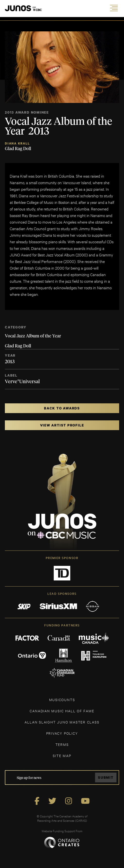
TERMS (62, 744)
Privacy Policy (62, 733)
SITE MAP (62, 755)
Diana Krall (17, 143)
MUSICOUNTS (62, 700)
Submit (106, 777)
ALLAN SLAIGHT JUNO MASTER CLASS (62, 722)
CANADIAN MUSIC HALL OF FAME (62, 711)
